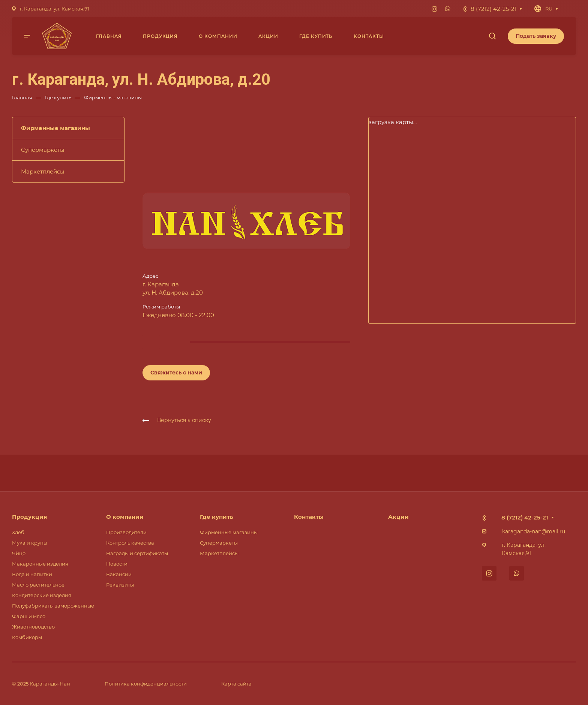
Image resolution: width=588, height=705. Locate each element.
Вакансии (119, 574)
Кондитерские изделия (42, 595)
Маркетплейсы (43, 171)
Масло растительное (38, 585)
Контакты (309, 517)
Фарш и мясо (29, 616)
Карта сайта (236, 684)
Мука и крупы (30, 543)
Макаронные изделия (40, 564)
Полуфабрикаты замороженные (53, 606)
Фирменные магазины (55, 128)
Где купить (217, 517)
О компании (125, 517)
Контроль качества (130, 543)
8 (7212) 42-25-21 (493, 9)
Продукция (29, 517)
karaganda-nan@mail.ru (534, 531)
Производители (126, 532)
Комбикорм (27, 637)
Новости (117, 564)
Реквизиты (120, 585)
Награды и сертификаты (137, 553)
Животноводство (33, 627)
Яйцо (19, 553)
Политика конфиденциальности (146, 684)
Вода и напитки (32, 574)
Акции (398, 517)
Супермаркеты (43, 150)
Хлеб (18, 532)
